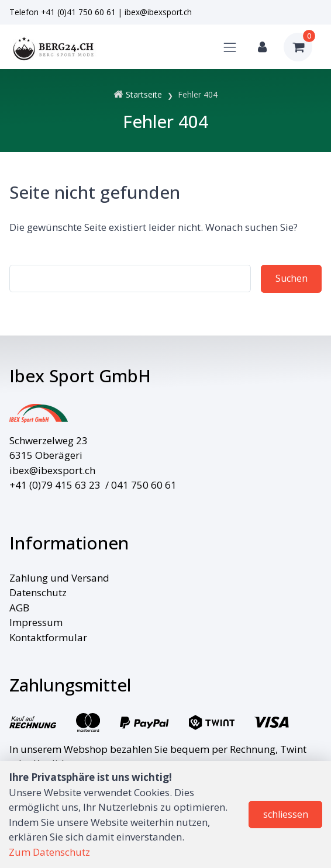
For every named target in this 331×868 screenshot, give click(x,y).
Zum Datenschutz (49, 852)
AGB (19, 608)
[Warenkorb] (298, 47)
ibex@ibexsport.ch (158, 12)
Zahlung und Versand (59, 578)
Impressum (36, 622)
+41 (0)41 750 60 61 (78, 12)
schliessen (286, 814)
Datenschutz (38, 592)
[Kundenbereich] (262, 47)
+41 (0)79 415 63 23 (55, 485)
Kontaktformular (48, 637)
